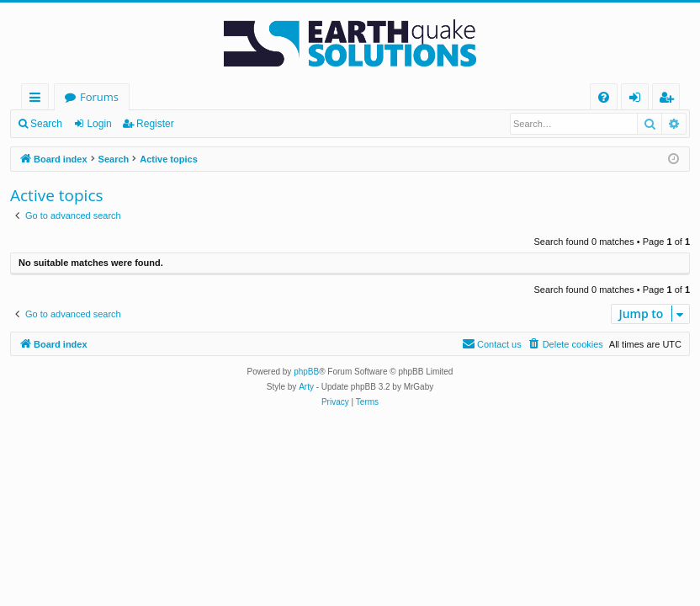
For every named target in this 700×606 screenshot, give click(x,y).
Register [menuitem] (670, 100)
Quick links (38, 100)
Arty (306, 387)
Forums (99, 97)
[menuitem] (604, 97)
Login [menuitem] (638, 100)
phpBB (306, 372)
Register (155, 124)
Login (99, 124)
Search (46, 124)
